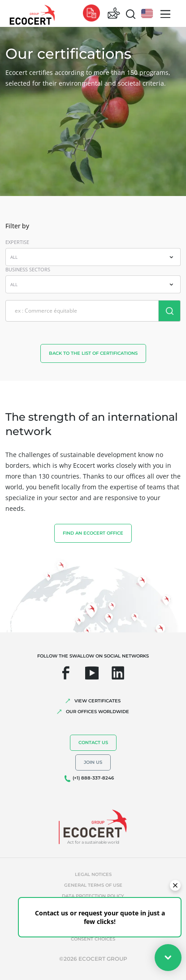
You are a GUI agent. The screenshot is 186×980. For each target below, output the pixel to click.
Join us (93, 762)
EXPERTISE (17, 242)
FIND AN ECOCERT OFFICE (93, 533)
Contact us (93, 743)
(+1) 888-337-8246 (93, 778)
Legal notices (93, 874)
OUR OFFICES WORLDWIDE (97, 712)
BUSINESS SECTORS (28, 269)
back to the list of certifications (93, 353)
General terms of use (93, 885)
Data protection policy (93, 896)
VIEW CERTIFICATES (97, 701)
